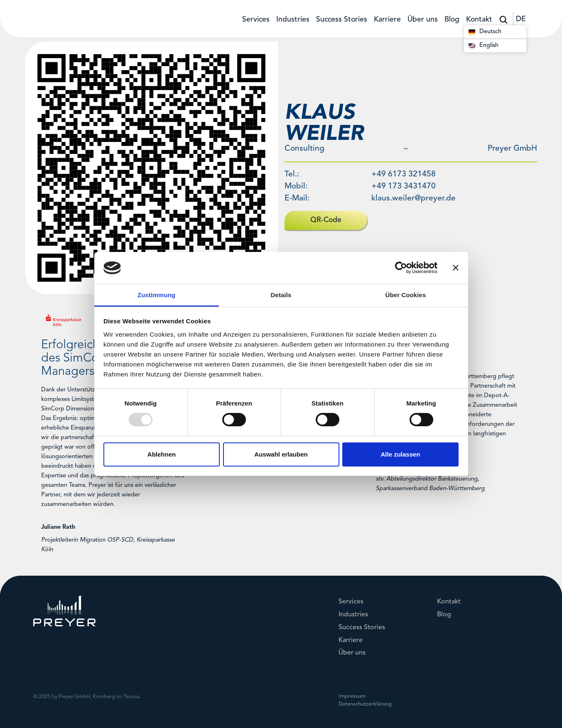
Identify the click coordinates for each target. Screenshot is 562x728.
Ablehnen (162, 454)
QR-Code (326, 220)
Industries (293, 20)
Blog (452, 20)
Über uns (423, 20)
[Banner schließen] (456, 268)
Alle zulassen (400, 454)
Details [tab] (281, 295)
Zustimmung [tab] (156, 295)
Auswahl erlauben (281, 454)
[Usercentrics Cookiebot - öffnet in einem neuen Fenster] (401, 268)
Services (256, 20)
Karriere (387, 20)
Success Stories (342, 20)
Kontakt (479, 20)
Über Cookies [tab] (406, 295)
